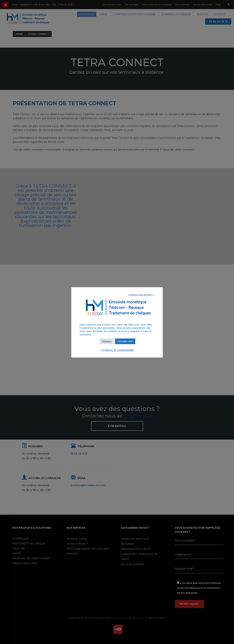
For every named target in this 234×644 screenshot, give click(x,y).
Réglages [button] (107, 341)
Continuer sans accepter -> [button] (141, 295)
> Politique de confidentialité (117, 350)
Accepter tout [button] (125, 341)
